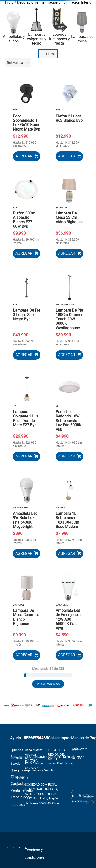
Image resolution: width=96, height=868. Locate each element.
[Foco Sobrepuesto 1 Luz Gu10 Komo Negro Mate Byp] (27, 118)
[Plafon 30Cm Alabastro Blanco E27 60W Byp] (27, 215)
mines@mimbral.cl (61, 761)
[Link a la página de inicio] (9, 3)
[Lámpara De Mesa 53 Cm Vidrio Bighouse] (69, 215)
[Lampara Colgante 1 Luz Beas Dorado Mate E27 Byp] (27, 416)
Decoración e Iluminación (38, 2)
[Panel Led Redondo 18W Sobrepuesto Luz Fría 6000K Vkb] (69, 416)
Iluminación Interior (77, 2)
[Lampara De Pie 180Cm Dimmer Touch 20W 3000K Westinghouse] (69, 314)
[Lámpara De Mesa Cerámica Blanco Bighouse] (27, 614)
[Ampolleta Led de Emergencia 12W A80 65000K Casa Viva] (69, 614)
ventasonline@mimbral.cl (42, 767)
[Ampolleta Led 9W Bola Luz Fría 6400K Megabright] (27, 515)
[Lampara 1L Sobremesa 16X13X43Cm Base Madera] (69, 515)
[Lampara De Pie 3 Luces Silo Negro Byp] (27, 314)
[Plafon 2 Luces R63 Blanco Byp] (69, 118)
